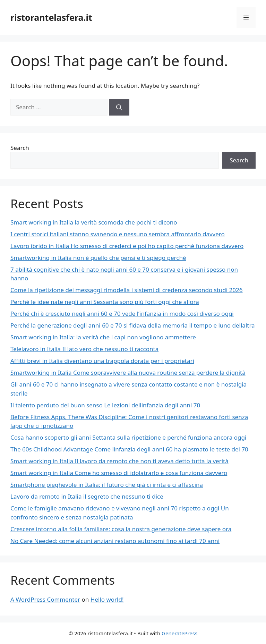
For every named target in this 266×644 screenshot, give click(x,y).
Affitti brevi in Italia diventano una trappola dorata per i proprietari (102, 361)
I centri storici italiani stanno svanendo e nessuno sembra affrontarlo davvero (118, 234)
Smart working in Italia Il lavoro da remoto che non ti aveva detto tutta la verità (119, 461)
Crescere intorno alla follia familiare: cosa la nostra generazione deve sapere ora (121, 529)
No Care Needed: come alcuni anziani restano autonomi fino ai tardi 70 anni (115, 541)
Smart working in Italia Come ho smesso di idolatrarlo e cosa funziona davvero (119, 473)
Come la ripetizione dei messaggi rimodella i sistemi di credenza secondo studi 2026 (127, 290)
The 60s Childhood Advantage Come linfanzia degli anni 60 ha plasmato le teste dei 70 (129, 449)
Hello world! (107, 599)
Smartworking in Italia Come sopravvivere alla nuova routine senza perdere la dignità (128, 372)
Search (20, 148)
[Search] (119, 107)
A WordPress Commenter (45, 599)
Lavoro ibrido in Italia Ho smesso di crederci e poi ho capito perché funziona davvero (127, 246)
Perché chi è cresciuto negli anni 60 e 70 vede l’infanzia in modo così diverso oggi (122, 313)
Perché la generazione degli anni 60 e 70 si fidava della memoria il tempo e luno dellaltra (133, 325)
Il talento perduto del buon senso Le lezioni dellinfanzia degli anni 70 (105, 405)
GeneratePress (179, 633)
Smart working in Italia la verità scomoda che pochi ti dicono (94, 222)
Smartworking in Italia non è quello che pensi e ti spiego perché (98, 258)
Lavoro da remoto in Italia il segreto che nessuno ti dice (87, 496)
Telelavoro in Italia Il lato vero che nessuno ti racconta (84, 349)
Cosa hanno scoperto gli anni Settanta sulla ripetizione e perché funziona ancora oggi (128, 437)
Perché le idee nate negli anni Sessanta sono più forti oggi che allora (105, 302)
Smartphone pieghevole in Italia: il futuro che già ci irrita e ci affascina (107, 485)
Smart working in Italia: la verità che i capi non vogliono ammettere (103, 337)
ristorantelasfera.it (51, 17)
